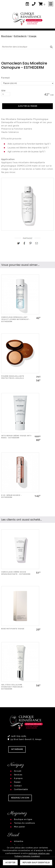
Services (18, 775)
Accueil (18, 771)
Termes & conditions (25, 823)
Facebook (19, 845)
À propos (18, 778)
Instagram (19, 849)
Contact (18, 786)
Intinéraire (17, 749)
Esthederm (20, 36)
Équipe (17, 782)
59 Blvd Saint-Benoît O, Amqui (25, 739)
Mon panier (20, 827)
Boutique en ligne (23, 819)
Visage (32, 36)
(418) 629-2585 (17, 736)
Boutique (7, 36)
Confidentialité (21, 789)
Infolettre (19, 841)
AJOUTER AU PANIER (28, 106)
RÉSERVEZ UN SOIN (20, 798)
